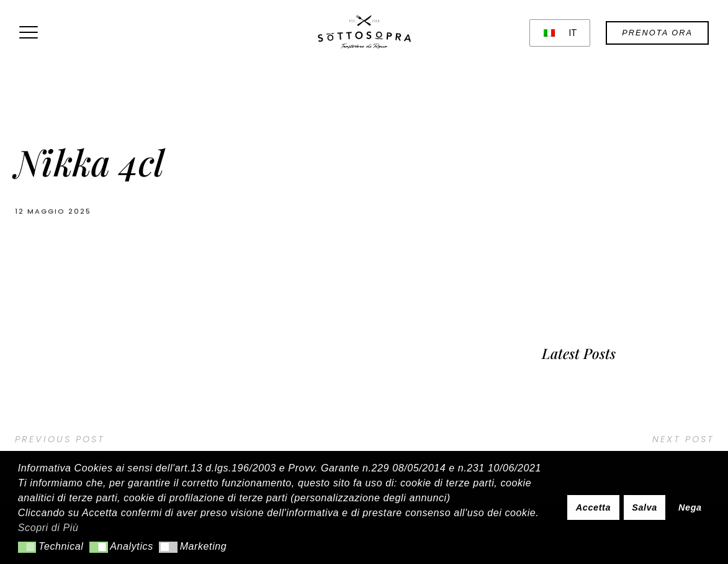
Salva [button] (645, 507)
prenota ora (657, 33)
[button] (27, 547)
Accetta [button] (593, 507)
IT (561, 33)
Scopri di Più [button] (48, 528)
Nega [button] (690, 507)
